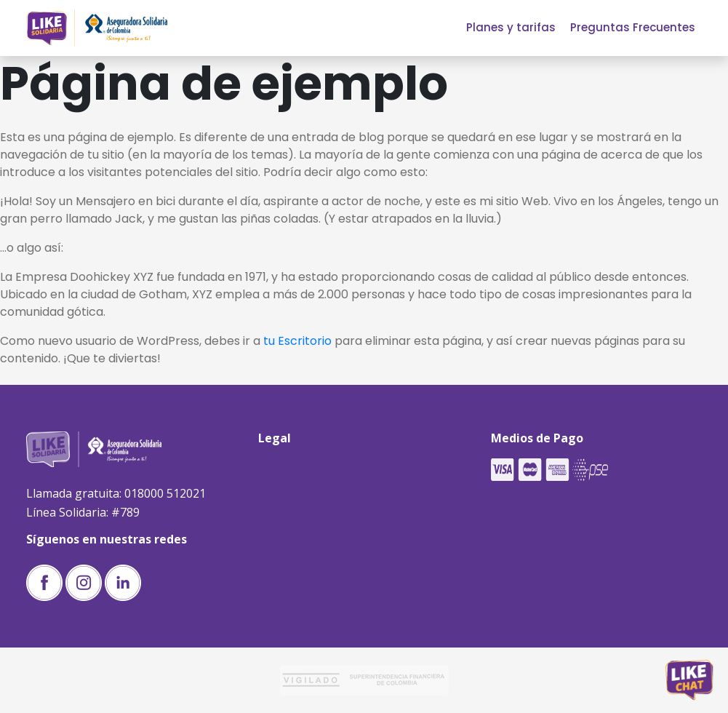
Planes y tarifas (511, 27)
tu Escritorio (297, 341)
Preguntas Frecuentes (633, 27)
